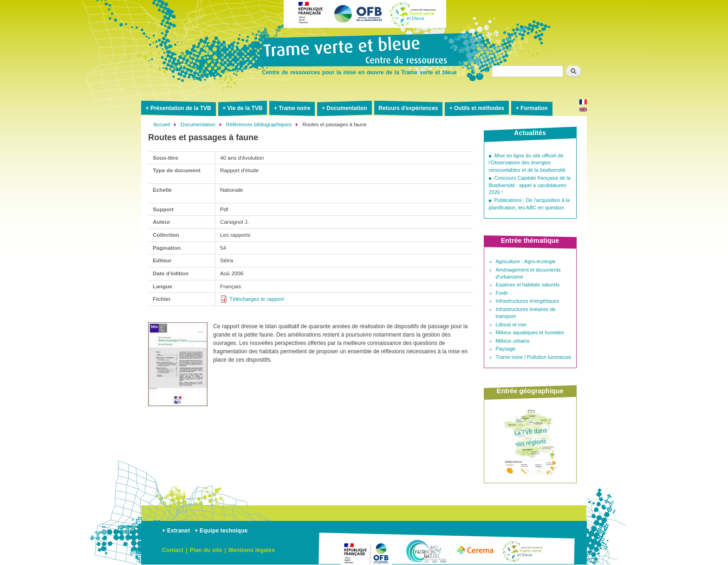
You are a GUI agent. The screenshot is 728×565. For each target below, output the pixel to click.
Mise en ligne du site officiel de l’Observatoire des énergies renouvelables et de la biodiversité (527, 163)
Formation (534, 108)
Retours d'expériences (408, 108)
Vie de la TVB (245, 108)
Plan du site (206, 550)
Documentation (347, 108)
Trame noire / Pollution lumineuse (534, 357)
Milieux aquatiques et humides (530, 332)
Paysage (506, 349)
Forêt (502, 293)
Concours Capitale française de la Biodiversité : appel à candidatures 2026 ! (530, 185)
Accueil (162, 124)
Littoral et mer (511, 325)
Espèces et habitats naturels (528, 285)
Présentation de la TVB (181, 108)
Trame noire (294, 108)
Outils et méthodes (479, 108)
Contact (173, 550)
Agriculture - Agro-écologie (526, 261)
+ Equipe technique (221, 531)
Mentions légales (252, 550)
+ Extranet (176, 531)
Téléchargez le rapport (257, 299)
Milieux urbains (513, 341)
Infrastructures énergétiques (527, 301)
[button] (178, 410)
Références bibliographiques (259, 124)
